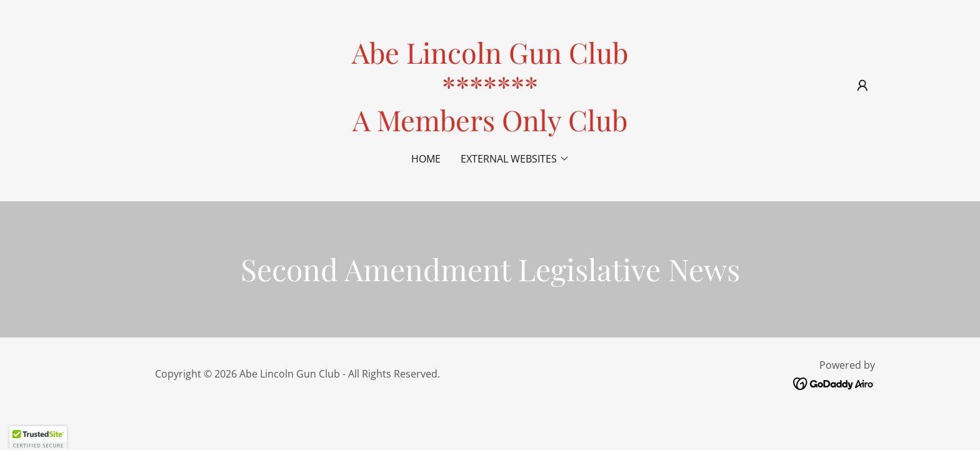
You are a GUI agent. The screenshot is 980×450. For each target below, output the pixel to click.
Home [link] (426, 159)
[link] (490, 127)
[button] (862, 86)
